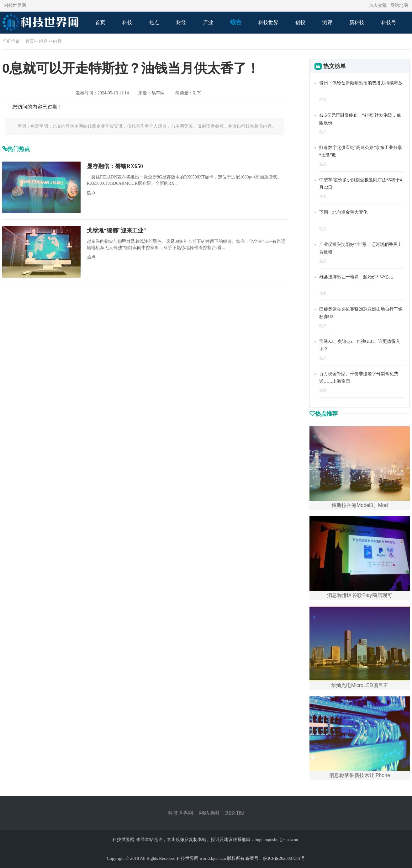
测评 (327, 22)
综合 (236, 22)
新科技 (357, 22)
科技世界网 (15, 5)
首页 (100, 22)
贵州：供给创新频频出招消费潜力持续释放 (361, 83)
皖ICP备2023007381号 (284, 858)
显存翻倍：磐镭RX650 (115, 166)
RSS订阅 (235, 813)
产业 (208, 22)
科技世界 (268, 22)
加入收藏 (378, 5)
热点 (154, 22)
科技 (127, 22)
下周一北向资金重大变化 (343, 212)
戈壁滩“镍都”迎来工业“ (116, 231)
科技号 (389, 22)
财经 (181, 22)
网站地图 (399, 5)
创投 (300, 22)
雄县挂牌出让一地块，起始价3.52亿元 (356, 277)
